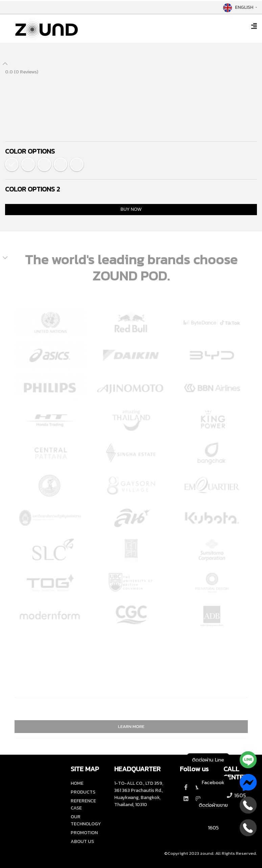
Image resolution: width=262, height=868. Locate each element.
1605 (236, 795)
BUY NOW (131, 209)
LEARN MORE (131, 726)
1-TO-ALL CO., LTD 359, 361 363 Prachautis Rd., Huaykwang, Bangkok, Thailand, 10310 (139, 794)
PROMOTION (84, 833)
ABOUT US (82, 841)
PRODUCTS (83, 792)
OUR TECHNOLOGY (86, 820)
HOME (77, 783)
